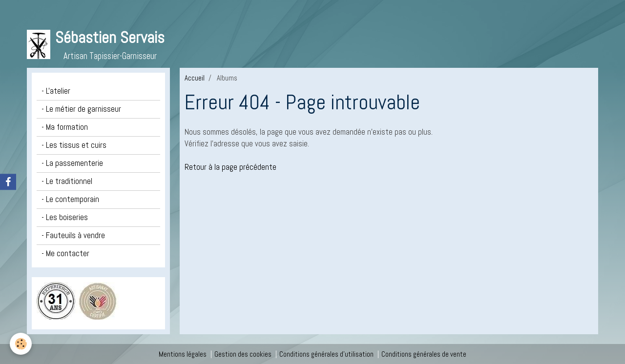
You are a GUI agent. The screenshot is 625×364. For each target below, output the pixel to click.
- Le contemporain (70, 199)
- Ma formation (65, 127)
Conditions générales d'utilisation (326, 354)
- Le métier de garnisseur (81, 109)
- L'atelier (56, 91)
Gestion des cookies (243, 354)
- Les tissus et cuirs (74, 145)
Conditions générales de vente (424, 354)
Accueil (195, 78)
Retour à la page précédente (230, 167)
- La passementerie (72, 163)
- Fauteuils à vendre (73, 235)
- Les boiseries (65, 217)
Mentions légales (183, 354)
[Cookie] (21, 344)
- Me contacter (65, 253)
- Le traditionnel (67, 181)
